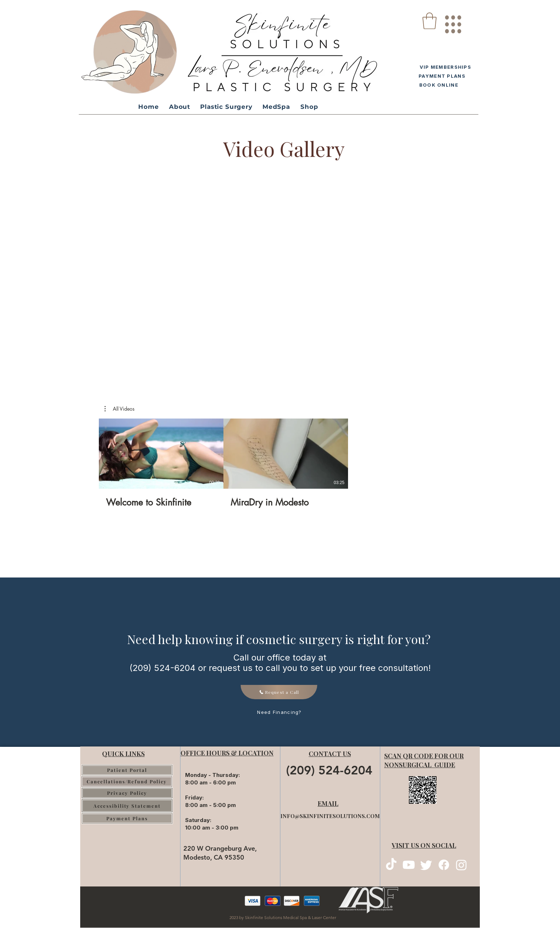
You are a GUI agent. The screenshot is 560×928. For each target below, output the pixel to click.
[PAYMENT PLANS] (441, 76)
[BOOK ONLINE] (438, 85)
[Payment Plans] (127, 818)
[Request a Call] (279, 692)
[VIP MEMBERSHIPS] (444, 67)
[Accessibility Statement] (127, 806)
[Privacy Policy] (127, 793)
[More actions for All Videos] (120, 409)
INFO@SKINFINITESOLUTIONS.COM (330, 816)
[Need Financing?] (280, 712)
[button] (429, 21)
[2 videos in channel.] (223, 463)
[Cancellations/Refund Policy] (127, 782)
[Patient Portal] (127, 770)
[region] (453, 21)
